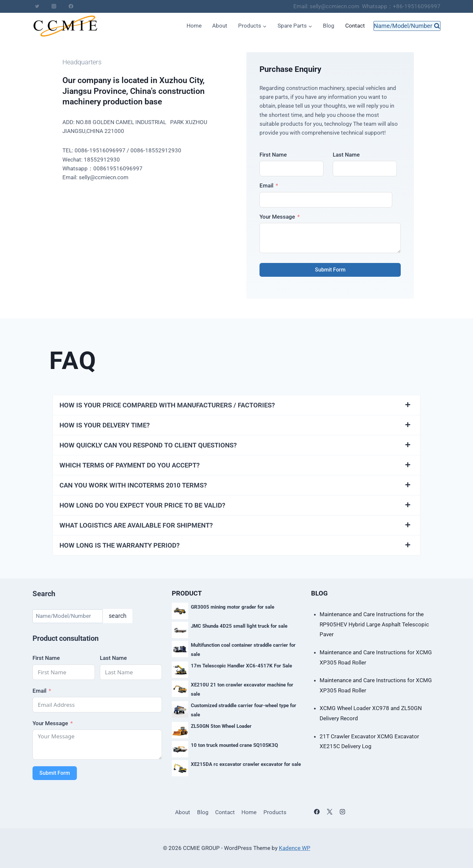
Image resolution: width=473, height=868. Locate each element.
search (118, 616)
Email (266, 185)
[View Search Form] (407, 26)
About (220, 26)
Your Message (277, 217)
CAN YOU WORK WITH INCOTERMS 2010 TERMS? (133, 485)
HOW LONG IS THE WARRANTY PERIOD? (120, 545)
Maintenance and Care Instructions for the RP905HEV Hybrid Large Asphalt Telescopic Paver (374, 624)
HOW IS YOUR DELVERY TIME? (105, 425)
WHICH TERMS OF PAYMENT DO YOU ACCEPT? (130, 465)
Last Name (346, 155)
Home (194, 26)
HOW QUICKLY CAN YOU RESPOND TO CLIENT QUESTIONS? (148, 445)
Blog (329, 26)
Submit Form (330, 270)
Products (275, 812)
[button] (236, 405)
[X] (329, 812)
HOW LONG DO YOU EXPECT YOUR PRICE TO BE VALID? (142, 505)
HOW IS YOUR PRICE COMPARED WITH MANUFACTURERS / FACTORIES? (167, 405)
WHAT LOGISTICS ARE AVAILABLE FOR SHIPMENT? (136, 525)
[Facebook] (71, 6)
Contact (355, 26)
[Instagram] (54, 6)
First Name (273, 155)
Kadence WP (295, 848)
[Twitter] (37, 6)
